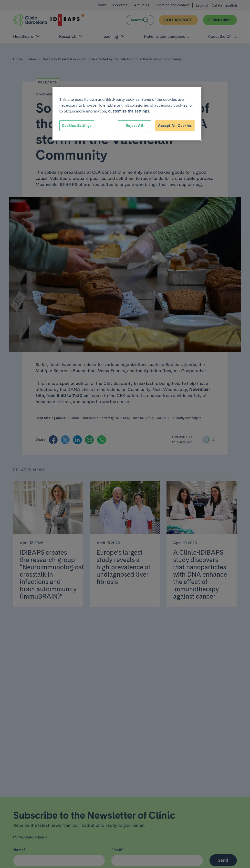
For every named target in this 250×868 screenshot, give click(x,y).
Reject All (134, 126)
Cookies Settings (77, 126)
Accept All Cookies (175, 126)
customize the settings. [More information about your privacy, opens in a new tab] (129, 111)
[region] (127, 114)
